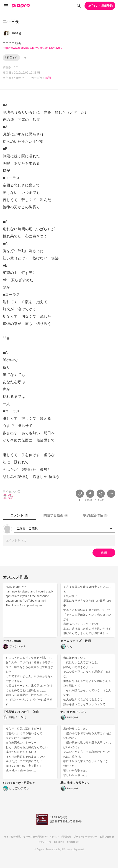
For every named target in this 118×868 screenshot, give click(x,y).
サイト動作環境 (12, 837)
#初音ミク (11, 58)
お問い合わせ (107, 837)
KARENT (59, 842)
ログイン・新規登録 (100, 6)
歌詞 (48, 78)
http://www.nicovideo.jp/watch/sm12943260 (33, 48)
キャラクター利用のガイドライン (41, 837)
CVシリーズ (45, 842)
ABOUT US (73, 842)
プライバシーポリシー (85, 837)
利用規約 (66, 837)
